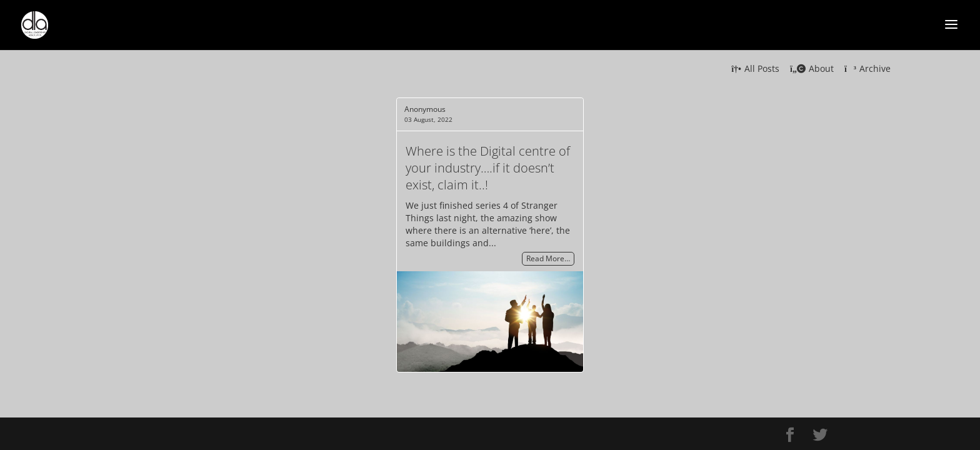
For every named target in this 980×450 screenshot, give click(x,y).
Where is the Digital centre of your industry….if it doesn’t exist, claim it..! (488, 168)
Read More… (548, 259)
